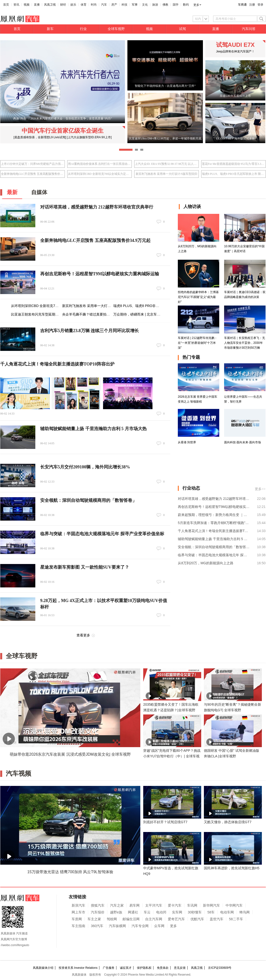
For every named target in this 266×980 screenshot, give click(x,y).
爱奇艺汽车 (176, 919)
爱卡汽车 (175, 905)
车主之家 (94, 919)
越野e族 (116, 912)
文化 (145, 5)
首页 (6, 5)
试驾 (182, 29)
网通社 (133, 912)
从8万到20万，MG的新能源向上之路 (206, 563)
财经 (63, 5)
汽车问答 (249, 29)
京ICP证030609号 (220, 968)
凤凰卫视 (50, 5)
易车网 (134, 905)
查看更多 (83, 635)
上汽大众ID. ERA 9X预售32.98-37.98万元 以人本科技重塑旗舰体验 (166, 164)
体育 (84, 5)
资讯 (16, 5)
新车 (50, 29)
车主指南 (78, 926)
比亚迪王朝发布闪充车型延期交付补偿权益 (43, 314)
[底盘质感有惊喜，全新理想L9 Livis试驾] (40, 137)
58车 (211, 912)
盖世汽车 (217, 919)
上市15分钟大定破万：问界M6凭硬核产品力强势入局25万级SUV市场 (33, 164)
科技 (124, 5)
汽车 (104, 5)
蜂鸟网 (245, 912)
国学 (176, 5)
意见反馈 (180, 968)
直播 (37, 5)
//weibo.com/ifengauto (15, 945)
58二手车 (236, 919)
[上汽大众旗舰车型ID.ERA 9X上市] (89, 137)
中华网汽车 (234, 905)
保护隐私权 (144, 968)
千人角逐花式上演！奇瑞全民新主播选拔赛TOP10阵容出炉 (57, 364)
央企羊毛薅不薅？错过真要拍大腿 (88, 314)
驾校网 (112, 919)
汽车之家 (117, 905)
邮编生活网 (131, 919)
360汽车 (97, 926)
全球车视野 (116, 29)
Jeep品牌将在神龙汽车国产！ (235, 51)
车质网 (77, 919)
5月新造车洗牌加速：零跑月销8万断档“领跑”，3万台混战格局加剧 (214, 523)
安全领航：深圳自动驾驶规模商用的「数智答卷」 (88, 500)
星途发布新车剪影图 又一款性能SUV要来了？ (85, 567)
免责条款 (163, 968)
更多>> (260, 489)
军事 (135, 5)
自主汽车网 (154, 919)
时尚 (94, 5)
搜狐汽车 (98, 905)
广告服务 (109, 968)
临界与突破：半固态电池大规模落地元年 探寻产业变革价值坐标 (102, 534)
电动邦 (161, 912)
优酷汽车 (197, 919)
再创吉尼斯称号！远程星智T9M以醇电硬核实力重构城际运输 (100, 274)
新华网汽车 (211, 905)
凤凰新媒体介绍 (43, 968)
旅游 (155, 5)
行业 (83, 29)
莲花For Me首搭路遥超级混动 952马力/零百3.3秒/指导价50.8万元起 (233, 164)
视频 (27, 5)
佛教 (165, 5)
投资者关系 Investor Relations (78, 968)
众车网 (159, 926)
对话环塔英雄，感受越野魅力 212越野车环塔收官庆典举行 (97, 207)
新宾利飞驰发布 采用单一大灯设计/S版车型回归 (166, 174)
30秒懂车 (195, 912)
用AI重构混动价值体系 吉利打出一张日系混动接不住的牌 (100, 164)
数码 (186, 5)
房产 (114, 5)
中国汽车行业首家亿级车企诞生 (63, 131)
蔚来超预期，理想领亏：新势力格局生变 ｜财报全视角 (214, 515)
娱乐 (73, 5)
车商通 (242, 5)
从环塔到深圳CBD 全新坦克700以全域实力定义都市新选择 (100, 174)
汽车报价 (98, 912)
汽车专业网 (140, 926)
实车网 (177, 912)
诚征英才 (126, 968)
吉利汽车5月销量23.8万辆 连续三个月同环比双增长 (90, 331)
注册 (252, 5)
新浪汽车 (78, 905)
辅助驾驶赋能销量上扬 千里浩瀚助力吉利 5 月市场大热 (93, 429)
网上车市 (78, 912)
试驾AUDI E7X (235, 45)
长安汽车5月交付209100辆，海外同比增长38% (85, 467)
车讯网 (192, 905)
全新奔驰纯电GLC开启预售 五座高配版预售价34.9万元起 (33, 174)
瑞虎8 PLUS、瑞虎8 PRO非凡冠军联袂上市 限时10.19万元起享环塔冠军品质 (233, 174)
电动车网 (227, 912)
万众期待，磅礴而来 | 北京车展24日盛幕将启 (147, 314)
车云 (147, 912)
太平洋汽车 (154, 905)
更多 (196, 5)
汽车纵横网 (117, 926)
